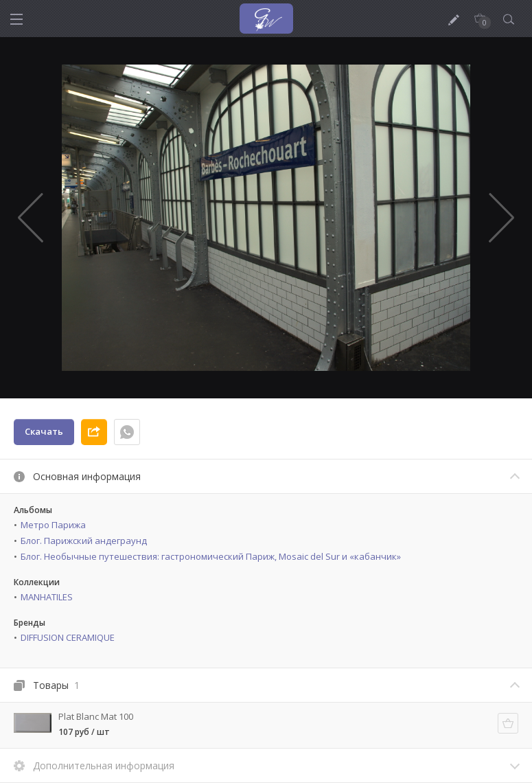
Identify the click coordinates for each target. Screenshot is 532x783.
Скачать (44, 431)
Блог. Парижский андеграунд (84, 541)
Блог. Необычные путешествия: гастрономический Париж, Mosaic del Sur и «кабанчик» (211, 556)
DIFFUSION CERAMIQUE (68, 637)
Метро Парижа (53, 525)
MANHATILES (47, 597)
